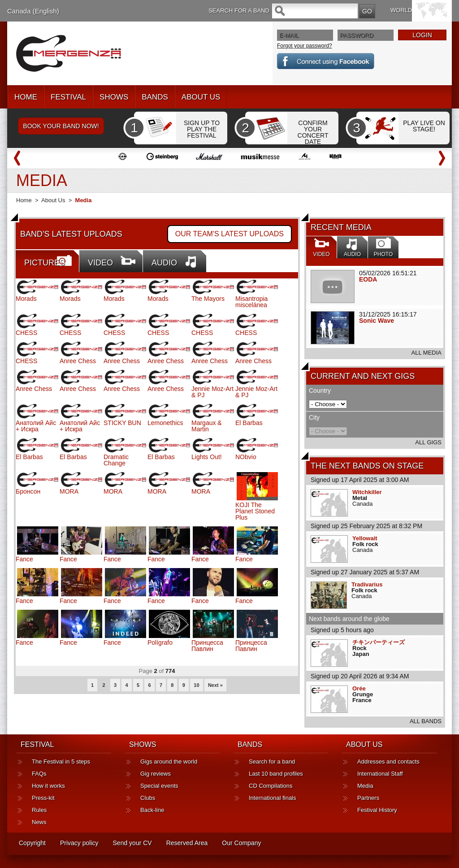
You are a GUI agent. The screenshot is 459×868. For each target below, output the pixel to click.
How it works (48, 786)
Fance (24, 559)
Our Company (241, 843)
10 (196, 685)
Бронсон (28, 491)
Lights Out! (207, 457)
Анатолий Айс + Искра (36, 426)
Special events (159, 786)
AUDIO (164, 263)
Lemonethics (165, 423)
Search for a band (272, 762)
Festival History (377, 810)
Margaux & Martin (207, 426)
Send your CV (132, 843)
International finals (273, 798)
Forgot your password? (305, 46)
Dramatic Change (116, 460)
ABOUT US (201, 97)
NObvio (246, 457)
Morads (26, 299)
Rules (39, 810)
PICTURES (45, 263)
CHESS (26, 333)
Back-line (152, 810)
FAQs (39, 774)
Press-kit (43, 798)
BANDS (155, 97)
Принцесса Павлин (207, 646)
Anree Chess (78, 361)
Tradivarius (367, 584)
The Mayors (208, 299)
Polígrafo (160, 642)
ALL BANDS (426, 721)
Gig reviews (156, 774)
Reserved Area (187, 843)
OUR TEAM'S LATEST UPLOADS (229, 234)
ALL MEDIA (427, 353)
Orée (359, 688)
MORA (69, 491)
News (39, 822)
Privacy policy (79, 843)
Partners (368, 798)
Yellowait (365, 538)
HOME (26, 97)
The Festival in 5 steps (61, 762)
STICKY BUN (122, 423)
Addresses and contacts (388, 762)
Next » (215, 685)
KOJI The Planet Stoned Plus (255, 511)
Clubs (148, 798)
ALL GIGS (428, 442)
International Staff (380, 774)
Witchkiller (367, 492)
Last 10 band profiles (276, 774)
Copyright (32, 843)
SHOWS (114, 97)
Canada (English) (33, 11)
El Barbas (249, 423)
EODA (368, 279)
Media (365, 786)
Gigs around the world (169, 762)
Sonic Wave (377, 321)
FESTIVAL (68, 97)
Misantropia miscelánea (251, 302)
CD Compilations (271, 786)
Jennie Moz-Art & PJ (212, 392)
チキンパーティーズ (379, 642)
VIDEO (100, 263)
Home (24, 200)
